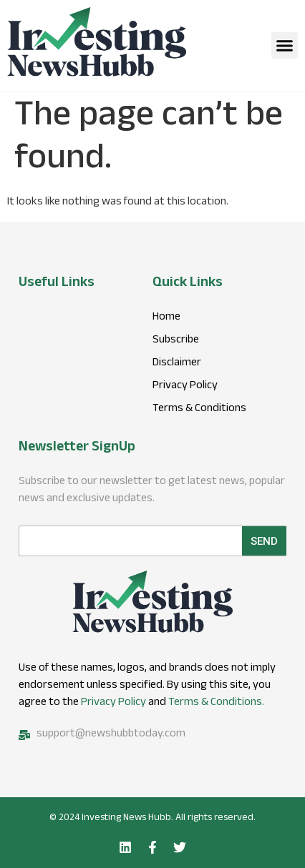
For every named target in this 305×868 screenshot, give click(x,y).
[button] (285, 46)
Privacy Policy (113, 703)
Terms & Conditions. (216, 703)
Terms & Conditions (199, 410)
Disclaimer (177, 364)
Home (166, 318)
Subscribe (176, 341)
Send (264, 541)
